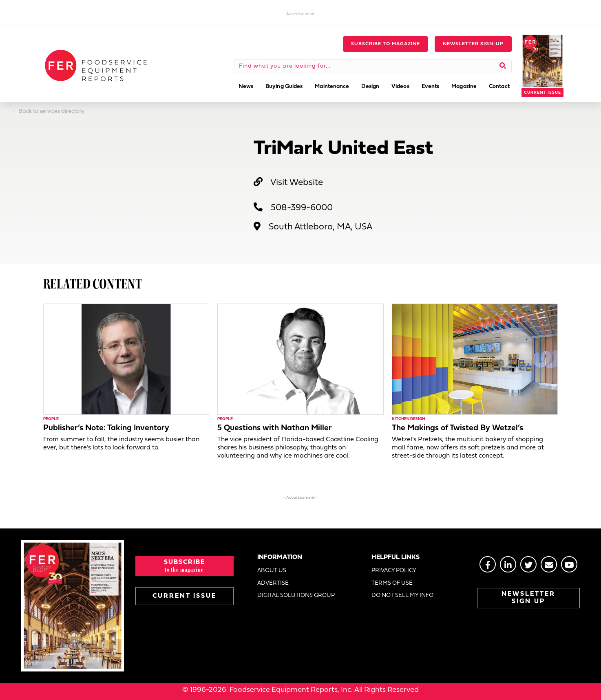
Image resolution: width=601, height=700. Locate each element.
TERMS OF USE (392, 583)
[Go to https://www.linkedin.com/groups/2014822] (508, 564)
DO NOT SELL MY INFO (402, 595)
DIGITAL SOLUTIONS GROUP (296, 595)
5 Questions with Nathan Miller (275, 428)
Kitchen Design (408, 419)
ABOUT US (272, 571)
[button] (386, 44)
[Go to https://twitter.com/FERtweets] (528, 564)
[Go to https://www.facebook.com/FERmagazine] (488, 564)
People (51, 419)
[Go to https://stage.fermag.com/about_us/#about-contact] (549, 564)
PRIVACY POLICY (394, 571)
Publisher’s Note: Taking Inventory (106, 428)
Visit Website (297, 183)
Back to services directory (51, 111)
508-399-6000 (302, 208)
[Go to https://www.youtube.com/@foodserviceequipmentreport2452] (569, 564)
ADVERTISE (273, 583)
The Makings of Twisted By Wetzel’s (457, 428)
